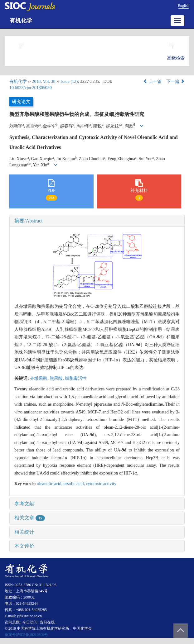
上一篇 (153, 81)
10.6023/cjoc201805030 (31, 88)
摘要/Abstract (29, 221)
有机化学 (21, 21)
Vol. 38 (49, 81)
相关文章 (30, 518)
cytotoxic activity (101, 484)
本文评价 (24, 546)
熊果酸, (57, 378)
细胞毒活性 (76, 378)
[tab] (97, 221)
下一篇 (176, 81)
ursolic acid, (75, 484)
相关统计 (24, 532)
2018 (36, 81)
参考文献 (24, 504)
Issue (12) (69, 81)
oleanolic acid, (50, 484)
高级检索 (176, 58)
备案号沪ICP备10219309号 (26, 635)
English (184, 6)
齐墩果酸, (40, 378)
